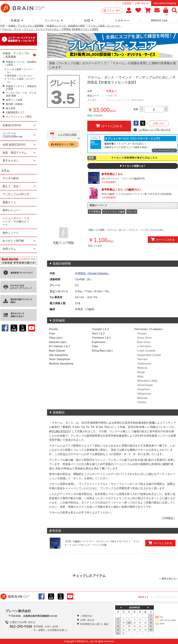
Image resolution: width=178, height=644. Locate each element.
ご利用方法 (86, 616)
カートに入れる (109, 126)
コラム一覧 (114, 10)
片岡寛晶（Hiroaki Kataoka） (92, 273)
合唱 (89, 21)
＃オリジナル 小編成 (114, 212)
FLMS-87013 (60, 431)
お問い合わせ (142, 3)
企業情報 (127, 3)
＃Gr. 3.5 (132, 212)
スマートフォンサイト (166, 597)
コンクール (53, 21)
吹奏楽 (17, 21)
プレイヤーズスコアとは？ (164, 150)
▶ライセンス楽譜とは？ (133, 166)
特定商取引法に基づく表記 (94, 624)
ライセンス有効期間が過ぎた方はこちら (134, 158)
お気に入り (159, 123)
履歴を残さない (170, 579)
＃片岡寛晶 (94, 212)
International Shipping (164, 3)
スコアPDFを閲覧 (67, 135)
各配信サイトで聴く (65, 144)
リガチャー (122, 21)
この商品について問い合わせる (152, 130)
